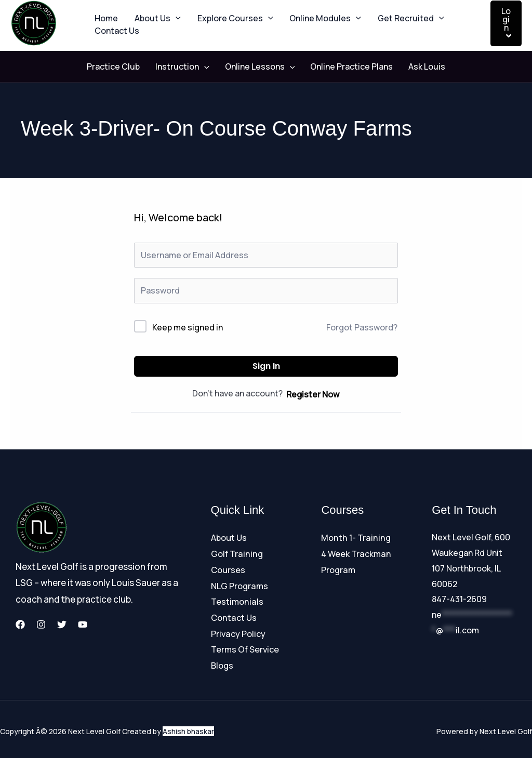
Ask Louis (416, 67)
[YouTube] (83, 624)
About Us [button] (151, 13)
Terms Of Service (245, 646)
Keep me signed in (188, 327)
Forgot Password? (362, 328)
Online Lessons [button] (260, 67)
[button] (169, 13)
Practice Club (124, 67)
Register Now (313, 394)
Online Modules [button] (311, 13)
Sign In (266, 367)
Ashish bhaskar (188, 727)
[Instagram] (41, 624)
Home (104, 13)
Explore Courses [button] (225, 13)
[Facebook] (20, 624)
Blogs (222, 661)
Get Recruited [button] (392, 13)
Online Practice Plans (346, 67)
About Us (229, 538)
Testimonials (237, 599)
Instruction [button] (188, 67)
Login (506, 23)
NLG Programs (239, 584)
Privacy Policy (238, 630)
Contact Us (115, 36)
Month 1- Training (355, 538)
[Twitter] (62, 624)
